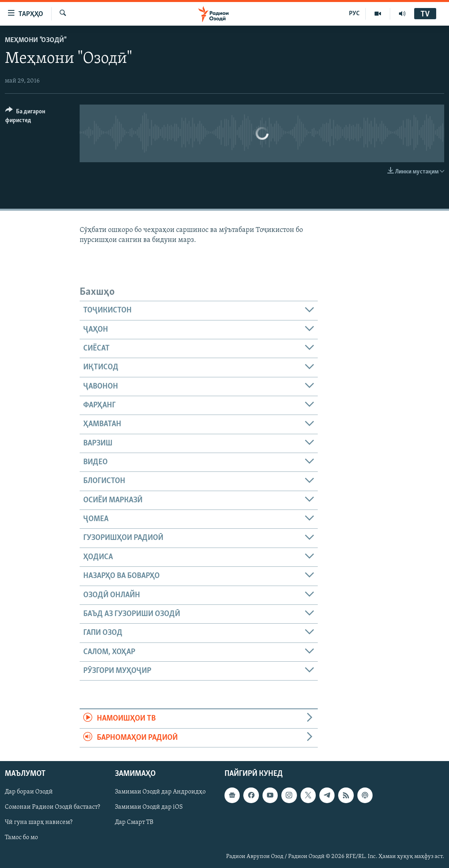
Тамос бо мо (21, 838)
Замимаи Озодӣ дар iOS (149, 807)
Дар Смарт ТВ (134, 822)
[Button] (38, 117)
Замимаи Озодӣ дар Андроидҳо (160, 792)
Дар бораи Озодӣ (29, 792)
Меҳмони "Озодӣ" (35, 40)
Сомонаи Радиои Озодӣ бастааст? (52, 807)
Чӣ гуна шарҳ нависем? (39, 822)
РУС (354, 14)
